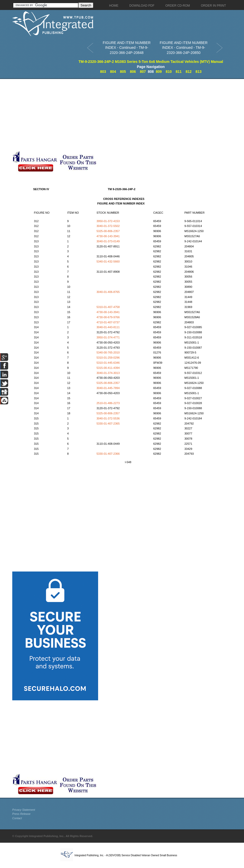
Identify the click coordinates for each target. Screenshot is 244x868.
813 (198, 72)
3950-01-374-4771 (108, 337)
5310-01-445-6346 (108, 363)
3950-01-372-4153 (108, 221)
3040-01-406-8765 (108, 292)
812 (188, 72)
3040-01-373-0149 (108, 241)
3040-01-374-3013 (108, 373)
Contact (17, 818)
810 (169, 72)
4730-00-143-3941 (108, 236)
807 (143, 72)
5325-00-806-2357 (108, 231)
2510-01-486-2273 (108, 403)
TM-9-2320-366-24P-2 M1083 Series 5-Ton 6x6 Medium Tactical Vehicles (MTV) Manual (151, 62)
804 (113, 72)
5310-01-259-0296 (108, 358)
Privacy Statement (24, 810)
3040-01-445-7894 (108, 388)
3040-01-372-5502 (108, 226)
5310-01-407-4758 (108, 307)
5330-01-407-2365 (108, 424)
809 (159, 72)
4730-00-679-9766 (108, 317)
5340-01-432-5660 (108, 261)
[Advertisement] (97, 115)
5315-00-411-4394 (108, 368)
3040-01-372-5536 (108, 418)
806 (133, 72)
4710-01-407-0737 (108, 322)
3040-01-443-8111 (108, 327)
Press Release (21, 814)
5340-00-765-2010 (108, 352)
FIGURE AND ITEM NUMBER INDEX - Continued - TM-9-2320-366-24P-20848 (127, 48)
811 (179, 72)
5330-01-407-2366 (108, 454)
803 (103, 72)
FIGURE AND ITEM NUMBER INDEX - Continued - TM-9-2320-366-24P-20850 (184, 48)
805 (123, 72)
